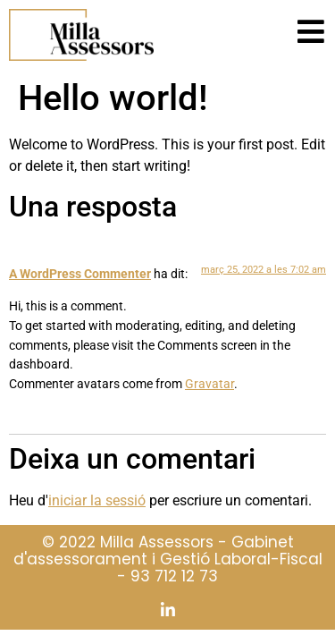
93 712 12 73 (174, 576)
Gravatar (209, 384)
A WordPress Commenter (80, 274)
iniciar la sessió (97, 500)
